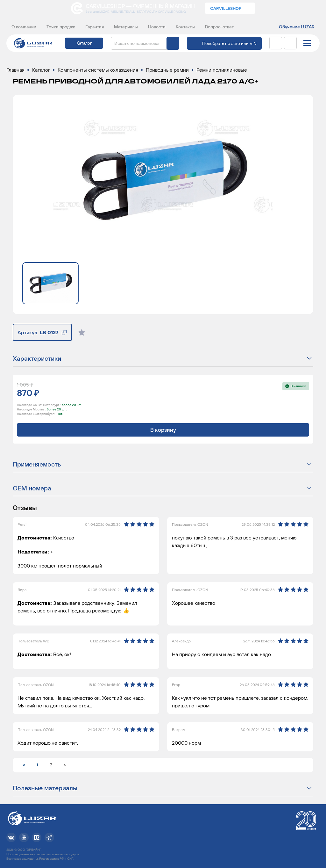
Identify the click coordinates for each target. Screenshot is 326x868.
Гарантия (95, 27)
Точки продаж (61, 27)
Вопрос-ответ (219, 27)
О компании (24, 27)
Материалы (126, 27)
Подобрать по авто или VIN (229, 43)
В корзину (163, 430)
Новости (157, 27)
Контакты (185, 27)
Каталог (84, 43)
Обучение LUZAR (297, 27)
